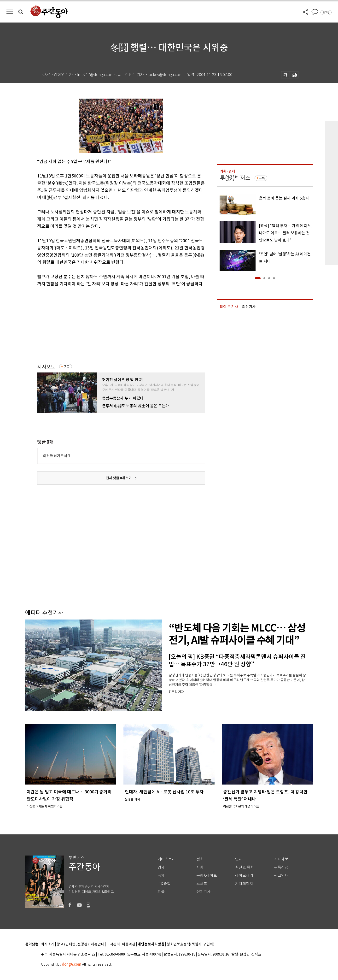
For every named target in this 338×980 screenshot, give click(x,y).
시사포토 (46, 367)
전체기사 (204, 892)
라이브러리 (244, 876)
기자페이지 (244, 884)
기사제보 (281, 859)
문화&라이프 (207, 876)
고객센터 (113, 944)
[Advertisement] (109, 325)
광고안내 (281, 876)
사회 (200, 867)
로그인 (326, 12)
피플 (161, 892)
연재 (239, 859)
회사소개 (48, 944)
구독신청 (281, 867)
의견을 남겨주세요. (57, 456)
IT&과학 (164, 884)
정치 (200, 859)
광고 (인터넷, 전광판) (73, 944)
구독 (66, 367)
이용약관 (129, 944)
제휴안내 (98, 944)
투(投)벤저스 (235, 178)
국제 (161, 876)
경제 (161, 867)
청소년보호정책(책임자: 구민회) (190, 944)
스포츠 (202, 884)
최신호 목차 (245, 867)
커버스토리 (166, 859)
